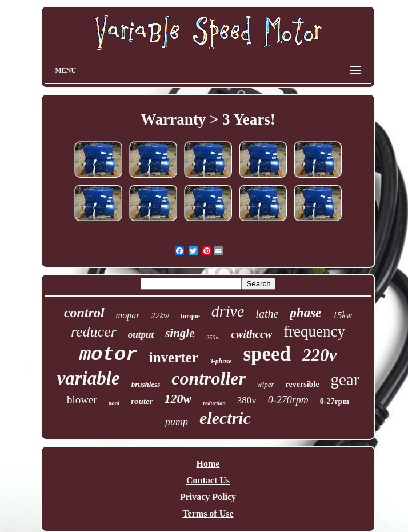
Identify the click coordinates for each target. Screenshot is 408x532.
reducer (94, 332)
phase (305, 313)
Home (208, 464)
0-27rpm (335, 401)
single (180, 333)
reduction (214, 403)
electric (225, 418)
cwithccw (251, 334)
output (141, 335)
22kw (160, 315)
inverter (174, 357)
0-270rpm (288, 400)
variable (89, 378)
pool (114, 403)
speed (267, 354)
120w (178, 399)
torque (190, 316)
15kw (342, 315)
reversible (303, 384)
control (84, 313)
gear (345, 379)
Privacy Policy (208, 497)
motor (109, 355)
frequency (314, 331)
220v (319, 355)
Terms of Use (208, 513)
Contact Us (208, 480)
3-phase (221, 361)
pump (177, 422)
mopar (128, 315)
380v (247, 400)
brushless (146, 384)
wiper (266, 384)
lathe (267, 314)
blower (82, 400)
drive (228, 311)
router (142, 401)
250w (213, 337)
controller (209, 378)
